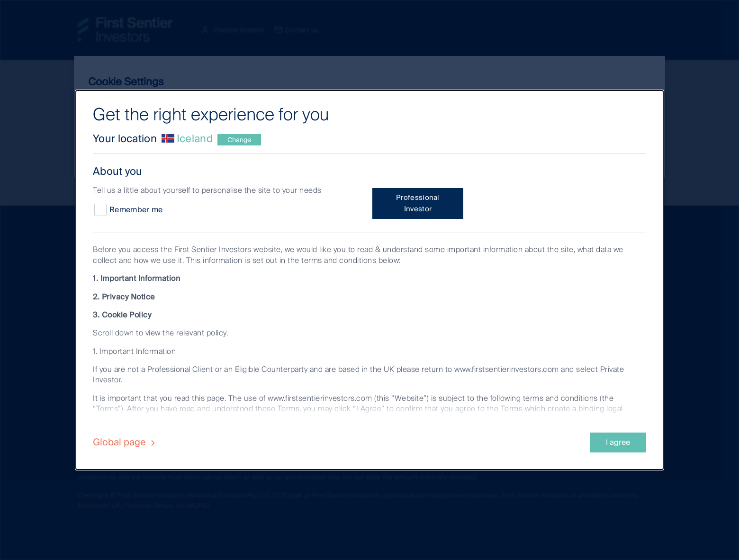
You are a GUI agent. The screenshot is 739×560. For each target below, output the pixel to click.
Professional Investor (418, 203)
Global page (125, 442)
